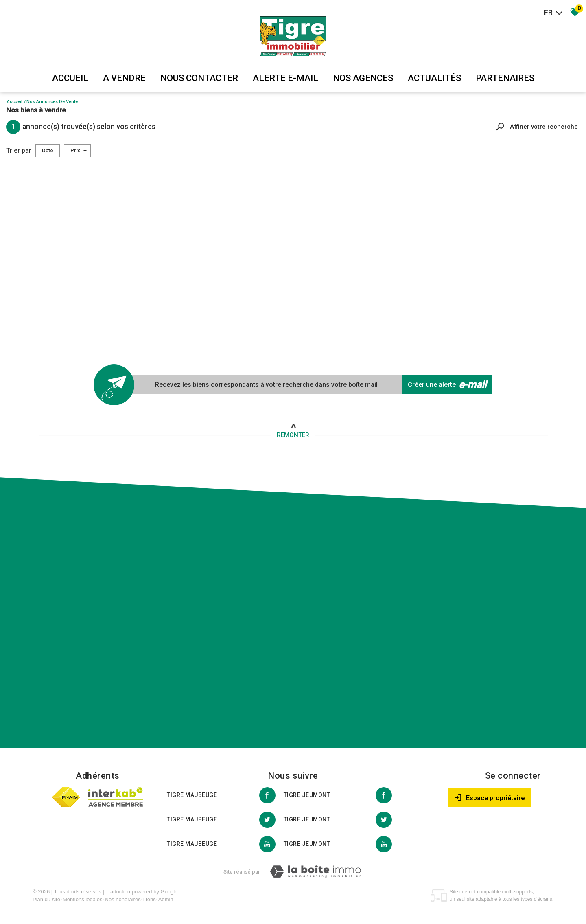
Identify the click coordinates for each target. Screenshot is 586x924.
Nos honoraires (123, 899)
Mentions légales (83, 899)
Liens (150, 899)
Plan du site (46, 899)
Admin (166, 899)
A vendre (124, 78)
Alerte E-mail (285, 78)
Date (48, 150)
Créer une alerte (447, 385)
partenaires (505, 78)
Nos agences (363, 78)
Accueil (70, 78)
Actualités (434, 78)
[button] (537, 127)
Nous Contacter (199, 78)
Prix (79, 151)
